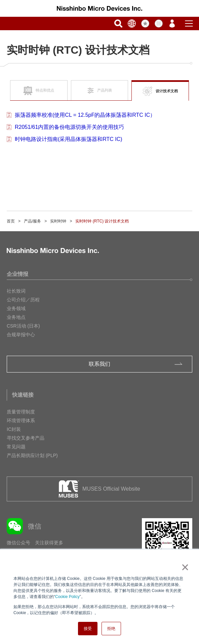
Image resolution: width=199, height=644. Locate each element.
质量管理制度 (21, 412)
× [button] (184, 567)
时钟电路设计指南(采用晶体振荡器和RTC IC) (69, 139)
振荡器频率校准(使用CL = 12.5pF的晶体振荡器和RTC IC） (85, 115)
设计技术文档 (160, 91)
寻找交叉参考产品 (26, 438)
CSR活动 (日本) (23, 326)
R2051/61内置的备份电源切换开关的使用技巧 (69, 127)
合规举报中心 (21, 335)
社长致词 (16, 291)
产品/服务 (32, 221)
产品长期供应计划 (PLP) (32, 455)
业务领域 (16, 308)
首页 (11, 221)
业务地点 (16, 317)
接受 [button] (88, 629)
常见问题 (16, 447)
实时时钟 (58, 221)
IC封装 (14, 429)
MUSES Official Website (111, 489)
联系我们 (99, 364)
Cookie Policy (67, 597)
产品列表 (100, 91)
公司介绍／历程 (23, 300)
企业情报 (17, 274)
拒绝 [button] (111, 629)
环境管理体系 (21, 420)
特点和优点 (39, 91)
